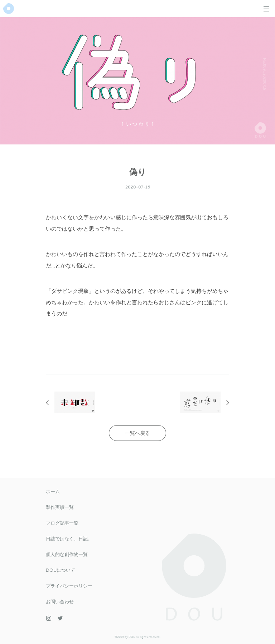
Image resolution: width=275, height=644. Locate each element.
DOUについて (61, 570)
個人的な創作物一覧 (67, 554)
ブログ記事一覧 (62, 523)
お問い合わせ (60, 602)
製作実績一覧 (60, 507)
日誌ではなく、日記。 (69, 539)
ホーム (53, 491)
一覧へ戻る (137, 433)
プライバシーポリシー (69, 586)
